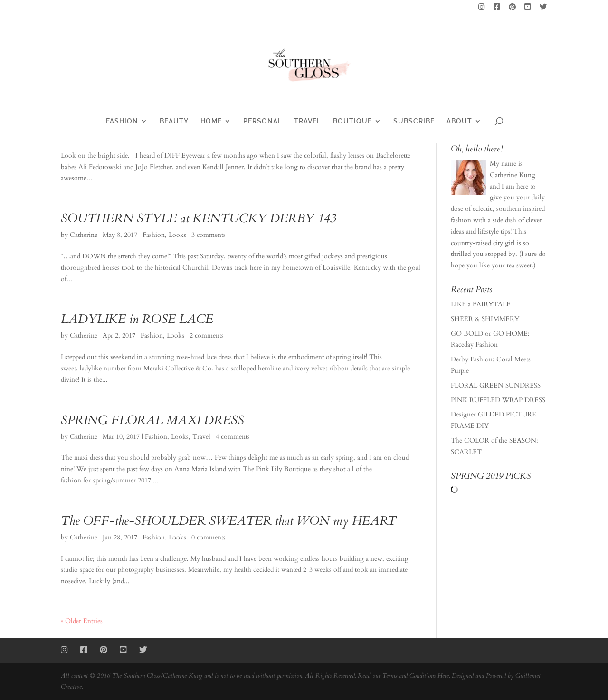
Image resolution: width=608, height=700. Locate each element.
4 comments (233, 437)
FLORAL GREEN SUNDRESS (496, 385)
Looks (177, 235)
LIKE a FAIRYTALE (481, 304)
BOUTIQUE (352, 121)
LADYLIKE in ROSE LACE (137, 319)
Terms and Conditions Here (416, 676)
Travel (201, 437)
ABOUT (459, 121)
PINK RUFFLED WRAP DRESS (498, 400)
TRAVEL (308, 121)
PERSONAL (263, 121)
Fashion (154, 235)
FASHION (122, 121)
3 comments (209, 235)
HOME (211, 121)
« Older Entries (82, 621)
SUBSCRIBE (414, 121)
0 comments (209, 537)
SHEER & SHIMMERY (485, 319)
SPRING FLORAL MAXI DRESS (152, 420)
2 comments (207, 336)
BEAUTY (174, 121)
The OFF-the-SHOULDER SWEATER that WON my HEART (228, 521)
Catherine (84, 235)
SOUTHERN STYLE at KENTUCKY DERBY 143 (198, 218)
